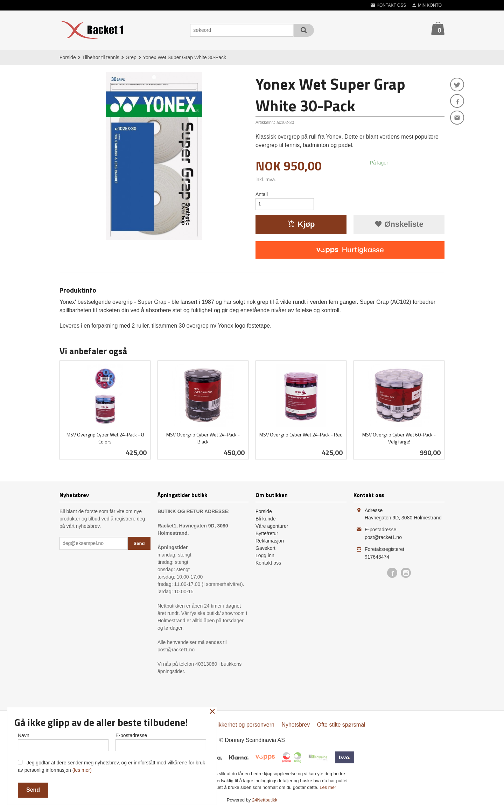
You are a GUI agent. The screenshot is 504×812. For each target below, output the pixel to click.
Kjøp (301, 226)
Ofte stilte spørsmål (341, 726)
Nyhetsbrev (296, 726)
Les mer (328, 789)
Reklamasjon (270, 542)
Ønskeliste (399, 226)
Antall (262, 194)
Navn (63, 741)
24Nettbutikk (265, 802)
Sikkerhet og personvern (244, 726)
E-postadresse (161, 741)
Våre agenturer (272, 528)
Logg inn (265, 557)
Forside (68, 57)
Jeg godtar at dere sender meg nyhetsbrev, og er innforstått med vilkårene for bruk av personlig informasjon (111, 766)
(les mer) (82, 770)
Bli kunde (266, 520)
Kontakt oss (268, 565)
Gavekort (265, 550)
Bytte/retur (267, 535)
